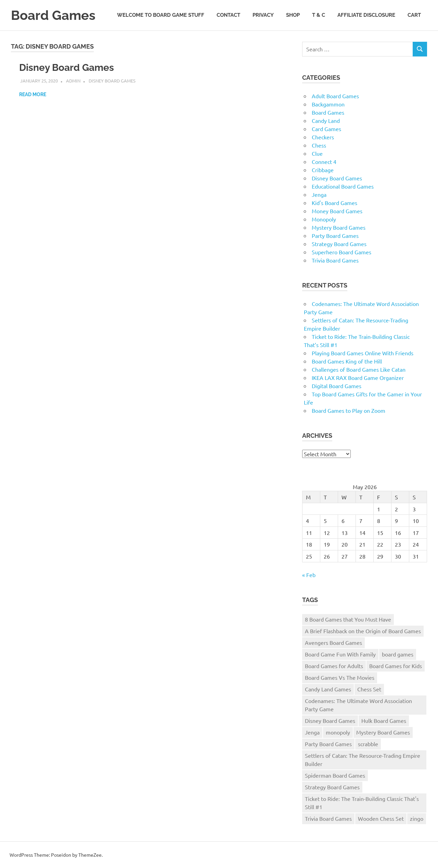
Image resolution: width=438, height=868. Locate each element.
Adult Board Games (335, 96)
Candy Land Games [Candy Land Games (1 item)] (328, 689)
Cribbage (323, 170)
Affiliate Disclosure (366, 15)
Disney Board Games (67, 68)
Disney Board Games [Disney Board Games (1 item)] (330, 720)
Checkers (323, 137)
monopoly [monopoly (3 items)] (338, 732)
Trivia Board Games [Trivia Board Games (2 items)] (328, 818)
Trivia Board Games (335, 260)
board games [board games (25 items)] (398, 654)
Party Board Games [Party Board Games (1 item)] (328, 744)
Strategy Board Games (339, 244)
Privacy (263, 15)
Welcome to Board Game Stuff (161, 15)
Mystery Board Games (339, 227)
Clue (317, 153)
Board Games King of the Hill (347, 361)
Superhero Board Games (342, 252)
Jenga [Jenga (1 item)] (312, 732)
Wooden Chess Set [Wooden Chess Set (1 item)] (381, 818)
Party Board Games (335, 235)
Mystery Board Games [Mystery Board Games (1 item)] (383, 732)
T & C (319, 15)
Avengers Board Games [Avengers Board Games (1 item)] (333, 642)
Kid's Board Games (334, 203)
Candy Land (326, 120)
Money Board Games (337, 211)
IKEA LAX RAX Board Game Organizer (358, 378)
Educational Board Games (343, 186)
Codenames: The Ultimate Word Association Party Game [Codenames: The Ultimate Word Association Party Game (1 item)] (358, 705)
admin (73, 81)
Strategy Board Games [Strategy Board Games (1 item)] (332, 787)
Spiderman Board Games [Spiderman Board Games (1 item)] (335, 775)
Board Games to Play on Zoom (349, 410)
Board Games (53, 15)
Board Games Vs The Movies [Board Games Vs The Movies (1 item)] (340, 677)
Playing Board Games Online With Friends (363, 353)
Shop (293, 15)
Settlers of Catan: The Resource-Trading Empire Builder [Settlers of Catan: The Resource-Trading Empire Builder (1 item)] (363, 759)
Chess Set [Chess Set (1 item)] (369, 689)
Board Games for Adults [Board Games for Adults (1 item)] (334, 666)
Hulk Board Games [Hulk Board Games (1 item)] (384, 720)
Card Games (326, 129)
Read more (33, 94)
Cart (414, 15)
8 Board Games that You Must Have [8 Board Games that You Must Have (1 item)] (348, 619)
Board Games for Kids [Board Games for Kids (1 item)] (396, 666)
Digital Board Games (337, 386)
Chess (319, 145)
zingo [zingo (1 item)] (417, 818)
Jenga (319, 194)
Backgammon (328, 104)
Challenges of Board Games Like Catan (359, 369)
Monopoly (324, 219)
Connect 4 (324, 162)
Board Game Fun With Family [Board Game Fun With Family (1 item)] (340, 654)
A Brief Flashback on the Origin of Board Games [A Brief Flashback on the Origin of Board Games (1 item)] (363, 631)
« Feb (309, 575)
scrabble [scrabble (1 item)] (368, 744)
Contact (228, 15)
